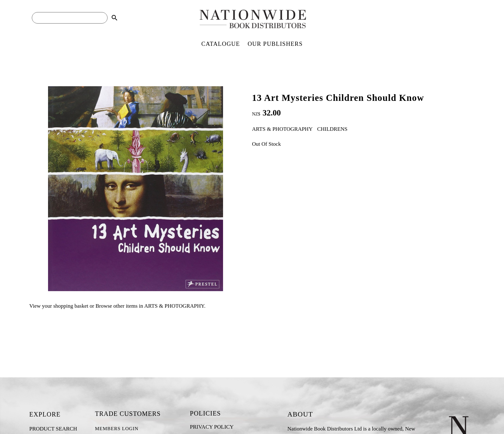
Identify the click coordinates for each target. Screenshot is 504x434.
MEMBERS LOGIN (117, 429)
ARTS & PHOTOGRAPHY (282, 129)
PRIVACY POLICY (212, 427)
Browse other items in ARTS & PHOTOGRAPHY (150, 306)
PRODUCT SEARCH (53, 429)
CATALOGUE (221, 44)
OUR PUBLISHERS (275, 44)
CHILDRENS (332, 129)
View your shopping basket (59, 306)
